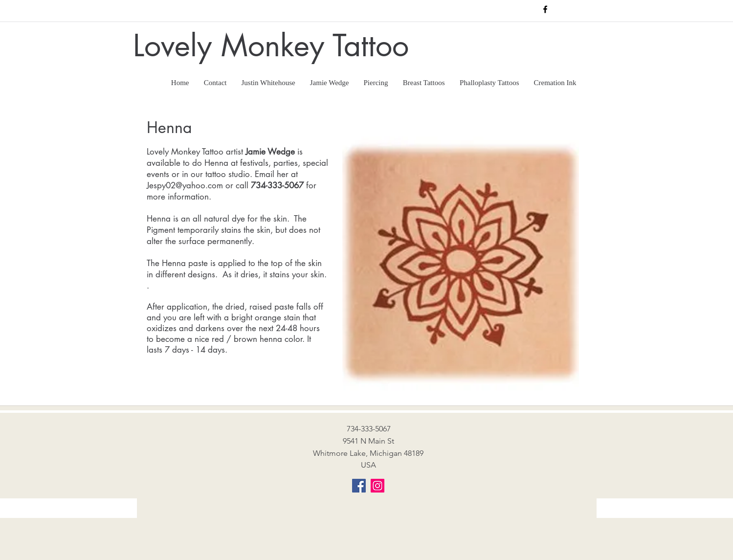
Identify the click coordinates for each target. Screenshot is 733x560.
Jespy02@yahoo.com (185, 185)
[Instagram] (378, 486)
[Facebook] (359, 486)
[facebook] (545, 9)
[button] (424, 79)
